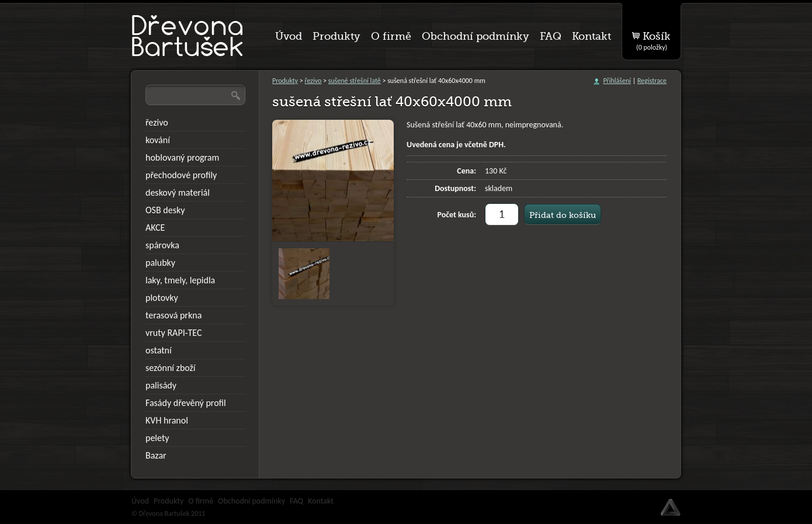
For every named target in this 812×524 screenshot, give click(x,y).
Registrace (652, 81)
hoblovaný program (182, 157)
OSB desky (165, 210)
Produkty (285, 81)
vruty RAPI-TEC (174, 333)
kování (158, 140)
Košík (653, 39)
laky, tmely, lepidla (180, 280)
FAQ (296, 501)
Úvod (140, 501)
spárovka (162, 245)
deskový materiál (178, 192)
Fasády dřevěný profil (186, 403)
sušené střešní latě (355, 81)
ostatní (159, 350)
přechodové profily (181, 175)
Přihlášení (617, 81)
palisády (161, 385)
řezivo (313, 81)
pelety (157, 438)
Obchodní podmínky (251, 501)
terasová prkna (173, 315)
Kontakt (321, 501)
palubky (160, 263)
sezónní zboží (171, 368)
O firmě (201, 501)
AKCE (155, 228)
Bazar (156, 455)
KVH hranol (167, 420)
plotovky (162, 298)
